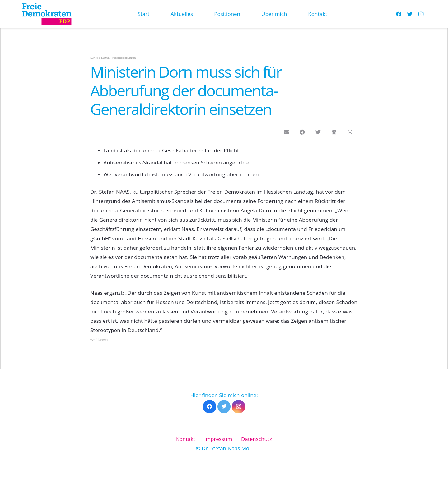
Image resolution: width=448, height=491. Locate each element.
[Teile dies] (302, 132)
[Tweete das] (318, 132)
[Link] (47, 14)
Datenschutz (257, 439)
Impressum (218, 439)
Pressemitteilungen (123, 58)
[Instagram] (421, 14)
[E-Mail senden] (286, 132)
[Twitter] (410, 14)
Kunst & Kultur (100, 58)
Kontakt (186, 439)
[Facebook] (399, 14)
